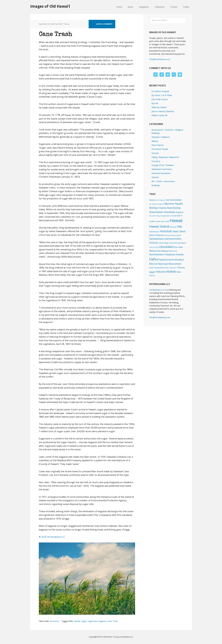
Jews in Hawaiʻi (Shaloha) (163, 111)
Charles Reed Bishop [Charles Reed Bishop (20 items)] (169, 208)
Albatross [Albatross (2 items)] (153, 200)
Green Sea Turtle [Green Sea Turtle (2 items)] (162, 221)
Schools (155, 153)
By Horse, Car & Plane (162, 95)
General (155, 177)
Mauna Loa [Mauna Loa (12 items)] (155, 251)
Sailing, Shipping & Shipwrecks (165, 157)
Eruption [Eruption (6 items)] (180, 212)
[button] (87, 579)
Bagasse (102, 621)
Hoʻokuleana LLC (157, 290)
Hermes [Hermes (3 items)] (173, 227)
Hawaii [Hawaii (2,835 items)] (176, 220)
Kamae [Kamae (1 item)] (167, 235)
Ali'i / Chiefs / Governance (163, 181)
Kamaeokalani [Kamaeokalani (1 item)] (176, 235)
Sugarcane (92, 621)
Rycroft (155, 103)
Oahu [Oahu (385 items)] (154, 259)
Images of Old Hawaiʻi (50, 6)
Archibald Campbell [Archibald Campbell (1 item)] (157, 204)
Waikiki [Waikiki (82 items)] (171, 271)
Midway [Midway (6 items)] (165, 251)
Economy (54, 621)
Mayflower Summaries (162, 169)
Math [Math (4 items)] (181, 247)
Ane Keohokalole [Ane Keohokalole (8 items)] (174, 200)
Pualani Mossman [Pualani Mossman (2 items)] (161, 268)
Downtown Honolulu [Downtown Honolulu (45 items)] (162, 212)
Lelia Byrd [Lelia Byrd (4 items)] (182, 243)
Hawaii (77, 621)
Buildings (156, 185)
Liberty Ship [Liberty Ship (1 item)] (154, 247)
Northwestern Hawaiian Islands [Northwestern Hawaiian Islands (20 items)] (166, 254)
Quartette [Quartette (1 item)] (173, 268)
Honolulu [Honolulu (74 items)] (166, 231)
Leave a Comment (104, 24)
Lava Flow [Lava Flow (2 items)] (173, 243)
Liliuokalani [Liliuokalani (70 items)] (166, 247)
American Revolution (161, 173)
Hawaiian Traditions (161, 137)
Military (155, 141)
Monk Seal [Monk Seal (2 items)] (173, 251)
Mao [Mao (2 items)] (176, 247)
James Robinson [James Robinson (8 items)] (157, 235)
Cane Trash (55, 35)
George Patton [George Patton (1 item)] (166, 216)
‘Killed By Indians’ (159, 107)
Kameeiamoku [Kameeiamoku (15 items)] (157, 239)
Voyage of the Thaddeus (163, 165)
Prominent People (160, 149)
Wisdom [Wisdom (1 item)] (152, 276)
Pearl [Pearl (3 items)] (151, 268)
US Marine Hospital (160, 91)
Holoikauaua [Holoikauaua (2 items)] (154, 232)
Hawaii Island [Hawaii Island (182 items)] (159, 226)
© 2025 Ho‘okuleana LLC (52, 537)
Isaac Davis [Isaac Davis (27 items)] (179, 231)
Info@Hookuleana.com (160, 59)
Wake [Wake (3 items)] (179, 272)
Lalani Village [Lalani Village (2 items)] (164, 243)
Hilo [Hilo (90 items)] (180, 226)
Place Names (158, 145)
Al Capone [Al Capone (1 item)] (162, 200)
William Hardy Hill (159, 115)
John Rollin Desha (160, 99)
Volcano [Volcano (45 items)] (161, 272)
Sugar (84, 621)
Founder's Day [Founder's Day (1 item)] (154, 216)
